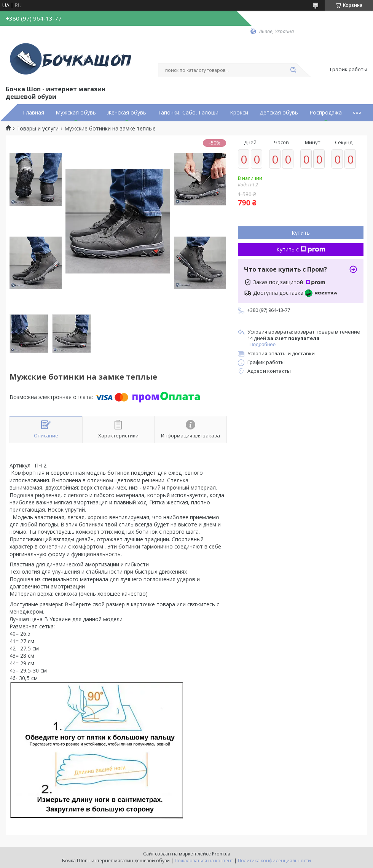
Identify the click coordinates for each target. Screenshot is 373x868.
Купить (301, 233)
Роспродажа (326, 113)
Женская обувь (127, 113)
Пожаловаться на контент (204, 861)
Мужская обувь (76, 113)
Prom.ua (221, 854)
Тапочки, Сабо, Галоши (188, 113)
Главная (33, 113)
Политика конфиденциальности (274, 861)
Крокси (239, 113)
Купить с (301, 249)
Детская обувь (279, 113)
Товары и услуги (37, 129)
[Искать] (293, 70)
